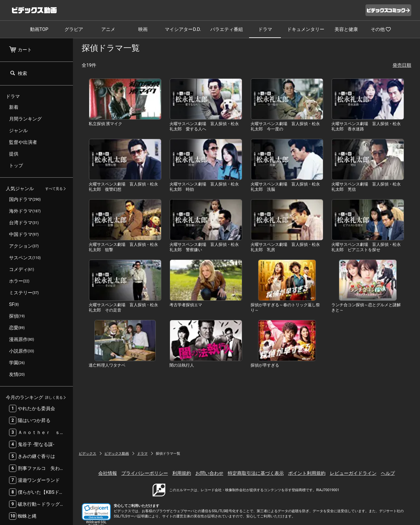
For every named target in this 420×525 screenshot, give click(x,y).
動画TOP (39, 29)
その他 (381, 29)
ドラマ (265, 29)
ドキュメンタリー (306, 29)
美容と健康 (346, 29)
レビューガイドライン (353, 473)
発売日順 (402, 65)
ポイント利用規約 (307, 473)
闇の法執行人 (182, 365)
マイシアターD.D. (183, 29)
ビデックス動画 (117, 454)
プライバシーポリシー (145, 473)
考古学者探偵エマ (186, 305)
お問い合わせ (209, 473)
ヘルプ (388, 473)
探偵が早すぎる (265, 365)
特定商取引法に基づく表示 (256, 473)
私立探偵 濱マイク (105, 124)
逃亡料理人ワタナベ (107, 365)
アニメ (108, 29)
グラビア (74, 29)
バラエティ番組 (227, 29)
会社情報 (108, 473)
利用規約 (182, 473)
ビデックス (87, 454)
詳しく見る (54, 398)
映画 (143, 29)
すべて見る (54, 189)
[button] (96, 512)
